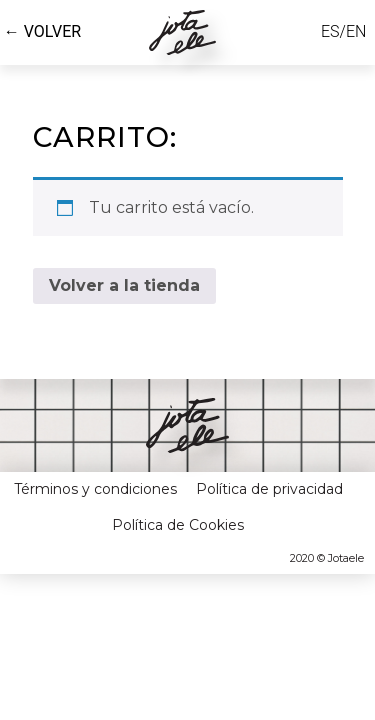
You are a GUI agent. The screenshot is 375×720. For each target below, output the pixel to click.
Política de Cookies (178, 502)
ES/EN (343, 31)
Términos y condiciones (95, 467)
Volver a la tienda (124, 263)
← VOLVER (42, 31)
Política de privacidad (269, 467)
